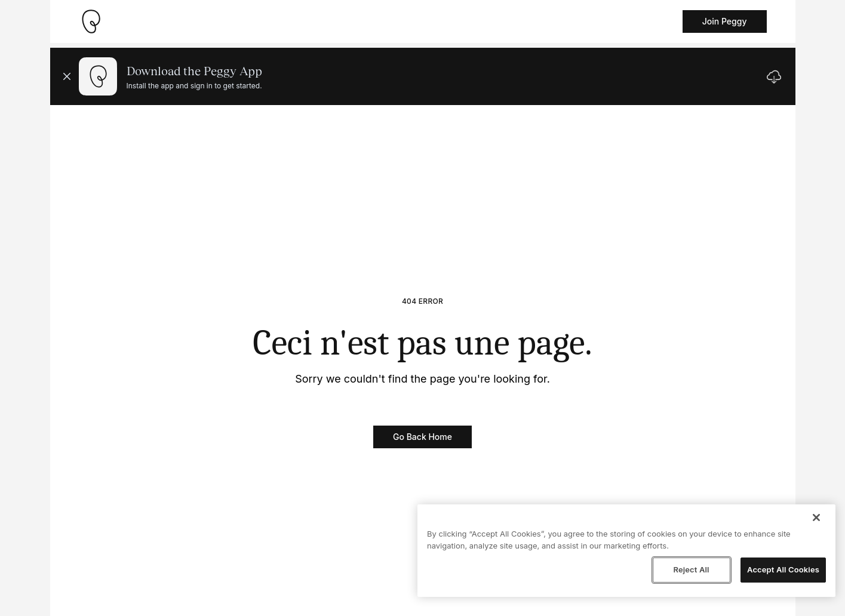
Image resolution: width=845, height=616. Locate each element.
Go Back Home (422, 437)
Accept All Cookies (783, 569)
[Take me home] (91, 21)
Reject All (691, 569)
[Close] (816, 518)
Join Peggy (725, 21)
